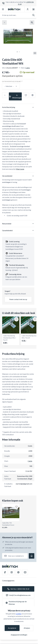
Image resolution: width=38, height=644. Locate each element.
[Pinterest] (18, 572)
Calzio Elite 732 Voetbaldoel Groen (11, 525)
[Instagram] (12, 572)
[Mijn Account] (28, 9)
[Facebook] (5, 572)
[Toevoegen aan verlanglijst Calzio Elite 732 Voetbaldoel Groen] (16, 507)
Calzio (28, 68)
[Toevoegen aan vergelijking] (33, 95)
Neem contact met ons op (18, 299)
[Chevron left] (4, 23)
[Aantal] (5, 95)
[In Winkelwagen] (15, 96)
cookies (19, 614)
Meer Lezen (20, 169)
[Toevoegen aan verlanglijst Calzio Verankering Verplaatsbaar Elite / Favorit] (16, 319)
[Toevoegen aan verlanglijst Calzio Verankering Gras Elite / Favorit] (35, 319)
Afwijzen (27, 628)
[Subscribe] (32, 556)
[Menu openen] (3, 9)
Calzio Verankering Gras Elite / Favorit (29, 339)
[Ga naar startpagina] (14, 9)
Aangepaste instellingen (19, 635)
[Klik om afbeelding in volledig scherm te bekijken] (32, 23)
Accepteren (12, 628)
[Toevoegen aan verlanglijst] (26, 95)
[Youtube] (25, 572)
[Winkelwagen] (33, 9)
